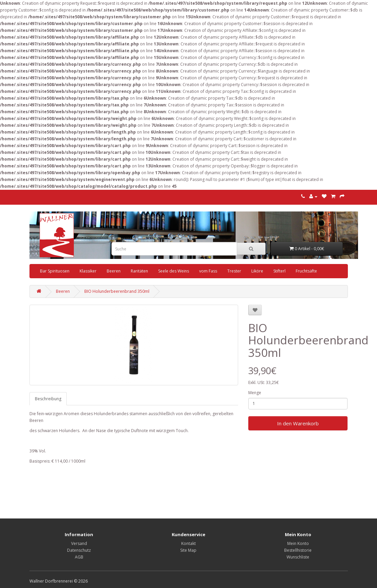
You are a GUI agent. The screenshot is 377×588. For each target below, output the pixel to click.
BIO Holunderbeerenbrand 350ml (117, 291)
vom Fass (208, 271)
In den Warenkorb (298, 423)
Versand (79, 543)
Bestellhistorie (298, 550)
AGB (79, 557)
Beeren (114, 271)
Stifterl (279, 271)
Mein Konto (298, 543)
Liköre (257, 271)
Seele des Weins (174, 271)
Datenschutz (79, 550)
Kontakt (188, 543)
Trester (234, 271)
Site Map (188, 550)
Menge (255, 393)
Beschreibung (48, 399)
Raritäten (139, 271)
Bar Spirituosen (55, 271)
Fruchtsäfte (306, 271)
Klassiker (88, 271)
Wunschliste (298, 557)
